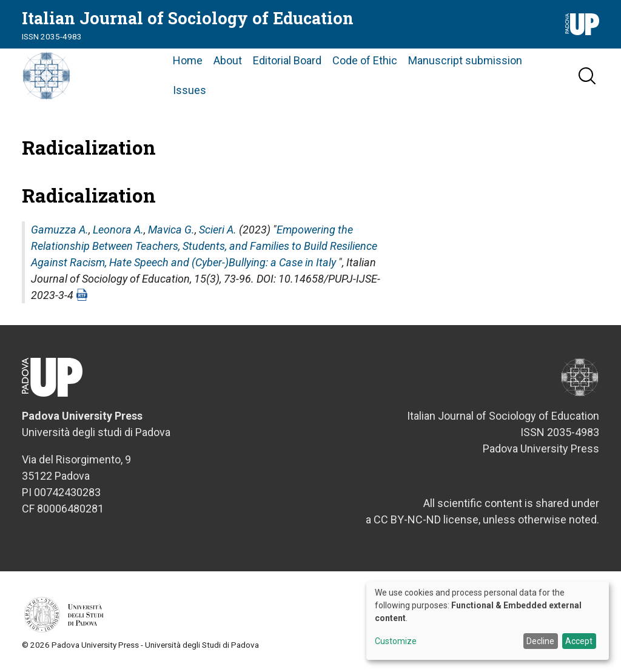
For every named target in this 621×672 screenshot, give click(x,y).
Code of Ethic (365, 60)
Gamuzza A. (60, 230)
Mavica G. (171, 230)
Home (188, 60)
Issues (190, 90)
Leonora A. (118, 230)
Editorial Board (287, 60)
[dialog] (488, 620)
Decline (540, 641)
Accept (579, 641)
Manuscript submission (465, 60)
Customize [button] (396, 641)
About (228, 60)
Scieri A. (218, 230)
